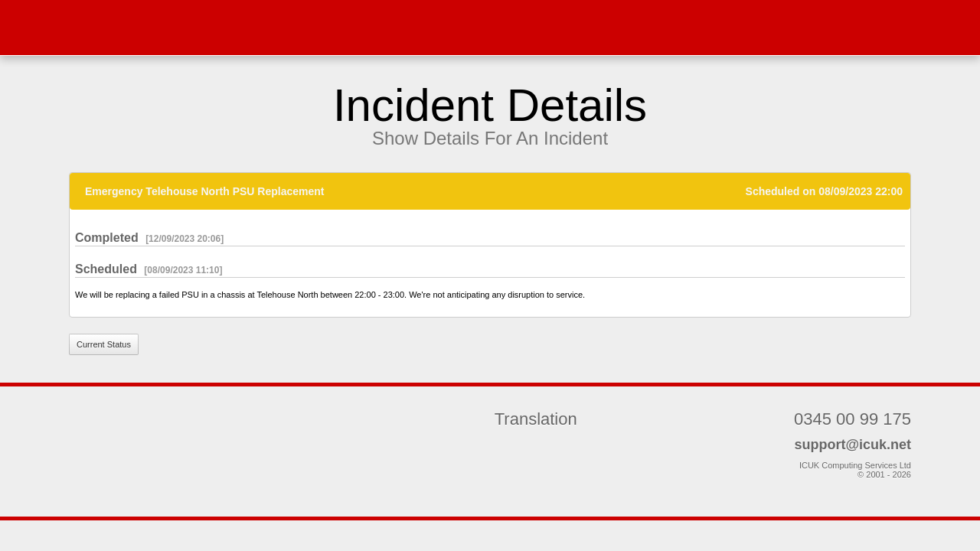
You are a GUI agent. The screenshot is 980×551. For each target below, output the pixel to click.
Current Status (104, 344)
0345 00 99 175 (853, 419)
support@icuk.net (853, 445)
